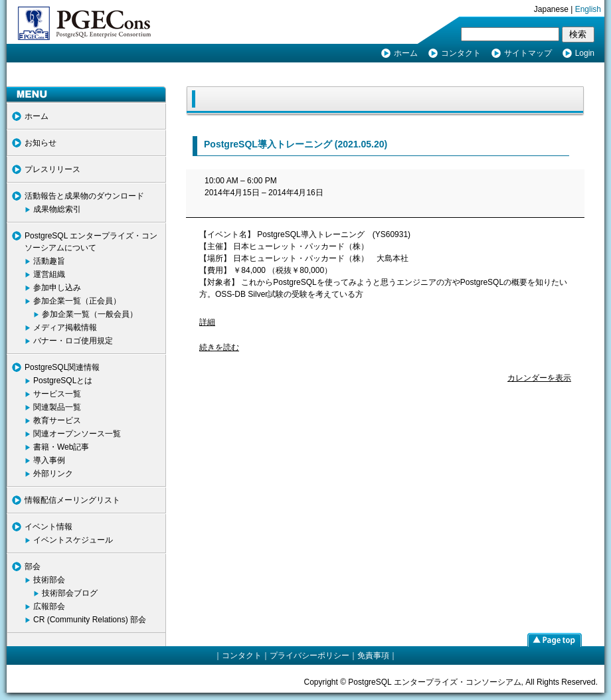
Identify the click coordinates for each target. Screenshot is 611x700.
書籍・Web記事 (61, 447)
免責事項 (373, 656)
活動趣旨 (49, 261)
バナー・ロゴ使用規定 (73, 341)
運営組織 (49, 274)
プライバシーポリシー (309, 656)
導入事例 (49, 460)
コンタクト (461, 53)
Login (585, 53)
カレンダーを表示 (539, 378)
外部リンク (53, 474)
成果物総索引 (57, 209)
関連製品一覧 (57, 407)
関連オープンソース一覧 (77, 434)
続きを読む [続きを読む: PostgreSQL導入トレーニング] (219, 347)
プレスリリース (52, 169)
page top (555, 640)
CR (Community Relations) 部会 (90, 620)
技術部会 (49, 580)
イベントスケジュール (73, 540)
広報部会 (49, 606)
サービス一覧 (57, 394)
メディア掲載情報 (65, 327)
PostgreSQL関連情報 (62, 367)
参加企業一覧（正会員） (77, 301)
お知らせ (41, 143)
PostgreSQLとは (63, 381)
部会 (33, 567)
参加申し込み (57, 288)
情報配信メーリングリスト (72, 500)
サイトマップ (528, 53)
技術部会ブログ (70, 593)
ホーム (406, 53)
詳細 (207, 322)
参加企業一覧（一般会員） (90, 314)
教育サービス (57, 420)
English (588, 9)
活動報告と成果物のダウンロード (84, 196)
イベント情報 (48, 527)
